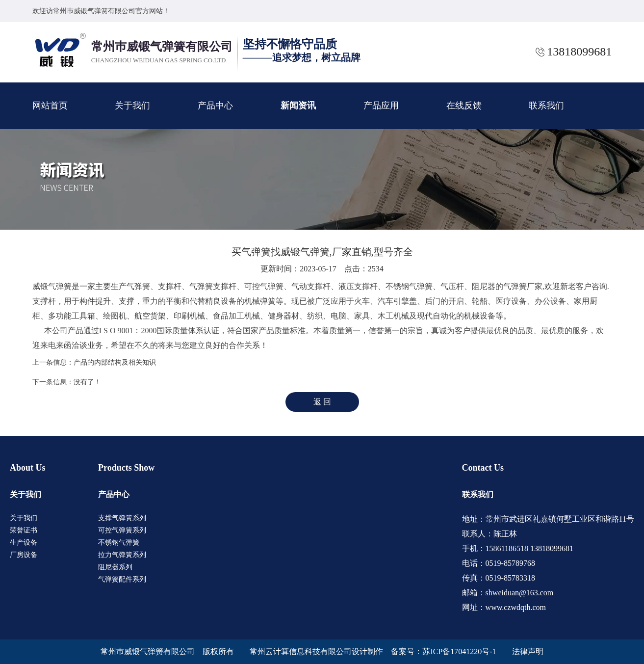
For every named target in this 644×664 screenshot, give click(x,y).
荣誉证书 (24, 530)
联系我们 (546, 106)
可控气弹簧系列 (122, 530)
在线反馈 (464, 106)
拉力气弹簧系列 (122, 555)
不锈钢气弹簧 (119, 543)
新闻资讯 (298, 106)
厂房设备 (24, 555)
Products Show (126, 468)
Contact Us (483, 468)
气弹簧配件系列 (122, 579)
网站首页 (50, 106)
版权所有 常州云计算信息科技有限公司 (277, 651)
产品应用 (381, 106)
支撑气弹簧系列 (122, 518)
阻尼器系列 (115, 567)
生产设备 (24, 543)
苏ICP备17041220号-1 (459, 651)
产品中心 (215, 106)
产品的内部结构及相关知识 (115, 362)
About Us (28, 468)
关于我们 (132, 106)
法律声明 (528, 651)
